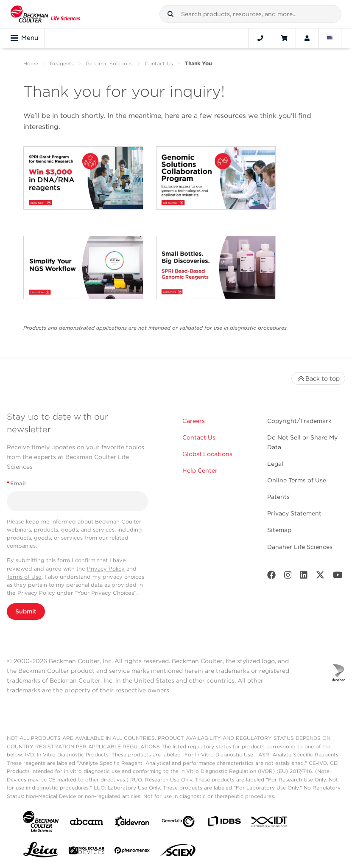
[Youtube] (338, 577)
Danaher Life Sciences (300, 547)
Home (31, 63)
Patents (278, 497)
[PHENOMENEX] (132, 852)
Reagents (62, 63)
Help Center (200, 470)
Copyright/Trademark (299, 421)
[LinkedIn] (304, 577)
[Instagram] (288, 577)
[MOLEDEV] (87, 852)
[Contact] (260, 38)
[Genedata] (178, 823)
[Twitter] (320, 577)
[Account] (307, 38)
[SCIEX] (178, 852)
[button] (170, 14)
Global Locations (207, 454)
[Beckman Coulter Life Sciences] (45, 14)
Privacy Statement (294, 513)
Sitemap (279, 530)
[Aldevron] (132, 823)
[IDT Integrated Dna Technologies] (270, 823)
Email (16, 483)
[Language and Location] (330, 38)
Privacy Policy (106, 569)
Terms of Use (24, 577)
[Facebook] (271, 577)
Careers (194, 421)
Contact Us (159, 63)
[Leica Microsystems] (41, 852)
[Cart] (284, 38)
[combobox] (250, 14)
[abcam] (87, 823)
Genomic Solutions (109, 63)
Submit (26, 611)
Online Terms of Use (297, 480)
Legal (275, 464)
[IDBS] (224, 823)
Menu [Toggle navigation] (24, 38)
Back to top (318, 378)
